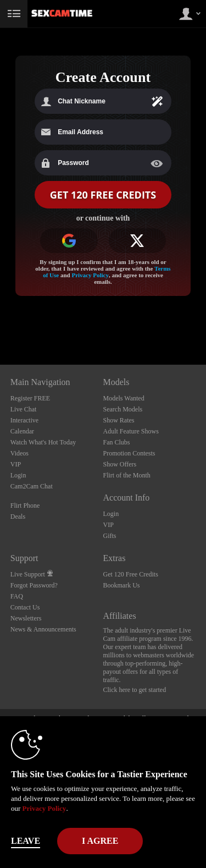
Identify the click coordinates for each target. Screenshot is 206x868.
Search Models (123, 409)
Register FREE (30, 398)
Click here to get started (135, 690)
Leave (26, 841)
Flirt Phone (25, 506)
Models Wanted (124, 398)
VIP (16, 464)
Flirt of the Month (127, 475)
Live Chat (24, 409)
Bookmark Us (122, 585)
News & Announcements (43, 629)
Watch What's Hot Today (43, 442)
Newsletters (26, 618)
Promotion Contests (129, 453)
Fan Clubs (117, 442)
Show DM (0, 324)
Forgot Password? (34, 585)
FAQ (17, 596)
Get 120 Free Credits (131, 574)
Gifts (110, 536)
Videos (20, 453)
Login (18, 475)
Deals (18, 517)
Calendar (22, 431)
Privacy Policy (90, 275)
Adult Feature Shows (131, 431)
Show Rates (119, 420)
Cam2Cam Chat (32, 486)
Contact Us (25, 607)
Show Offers (120, 464)
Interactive (24, 420)
